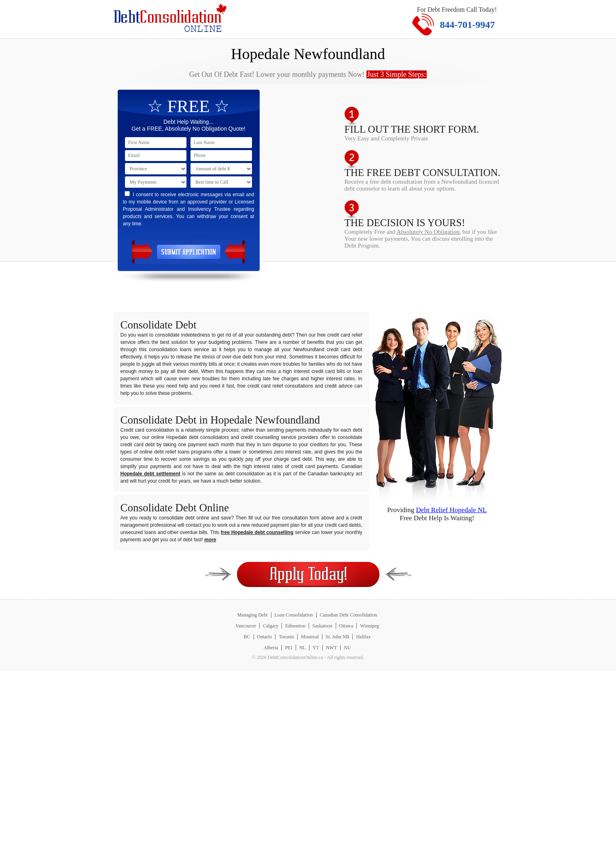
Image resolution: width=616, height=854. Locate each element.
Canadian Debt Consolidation (349, 615)
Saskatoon (322, 626)
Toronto (286, 637)
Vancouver (246, 626)
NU (347, 648)
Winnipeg (369, 626)
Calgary (271, 626)
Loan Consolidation (294, 615)
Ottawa (346, 626)
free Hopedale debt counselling (257, 532)
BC (247, 637)
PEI (289, 648)
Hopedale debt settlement (150, 474)
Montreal (310, 637)
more (210, 540)
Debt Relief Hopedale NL (452, 510)
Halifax (363, 637)
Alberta (271, 648)
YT (316, 648)
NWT (331, 648)
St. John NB (337, 637)
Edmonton (295, 626)
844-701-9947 (468, 25)
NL (303, 648)
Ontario (265, 637)
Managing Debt (253, 615)
